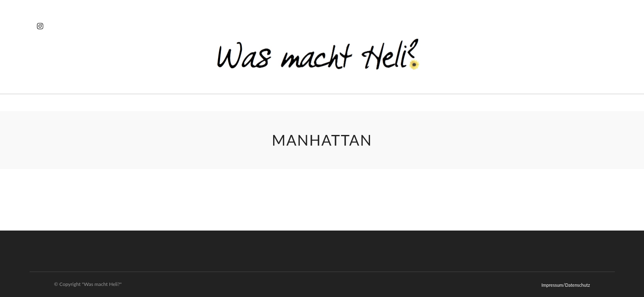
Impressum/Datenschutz (566, 285)
